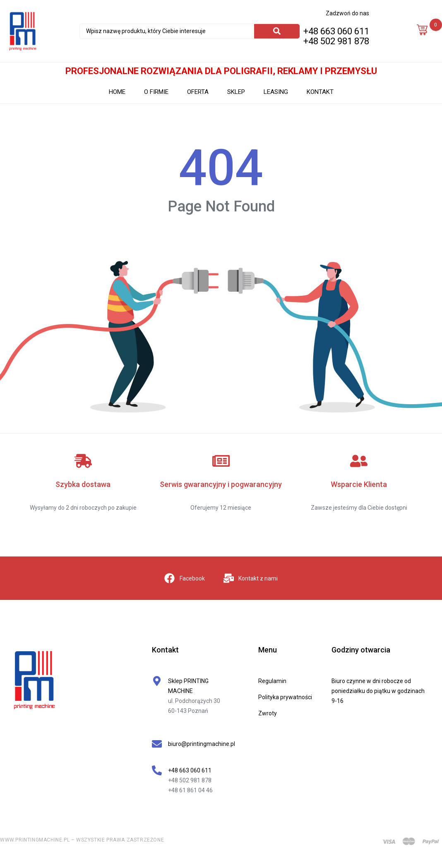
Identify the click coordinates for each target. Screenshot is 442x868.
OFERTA (198, 92)
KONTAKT (320, 92)
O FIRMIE (156, 92)
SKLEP (236, 92)
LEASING (276, 92)
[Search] (277, 31)
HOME (117, 92)
